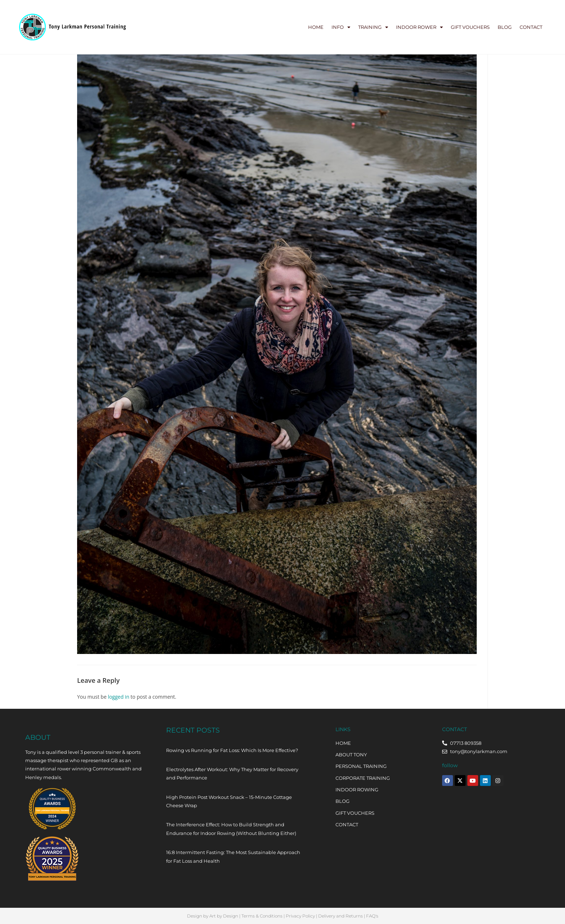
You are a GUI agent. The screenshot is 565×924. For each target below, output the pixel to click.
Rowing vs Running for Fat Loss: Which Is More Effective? (232, 750)
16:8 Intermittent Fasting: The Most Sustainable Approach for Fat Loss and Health (233, 856)
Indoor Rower (419, 27)
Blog (505, 27)
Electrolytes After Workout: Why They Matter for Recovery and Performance (232, 773)
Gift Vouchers (470, 27)
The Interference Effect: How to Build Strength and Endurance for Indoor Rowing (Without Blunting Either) (231, 829)
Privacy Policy (300, 916)
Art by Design (224, 916)
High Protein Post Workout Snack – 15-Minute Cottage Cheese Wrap (229, 801)
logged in (118, 697)
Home (316, 27)
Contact (531, 27)
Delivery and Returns (341, 916)
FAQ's (372, 916)
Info (341, 27)
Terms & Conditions (262, 916)
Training (373, 27)
